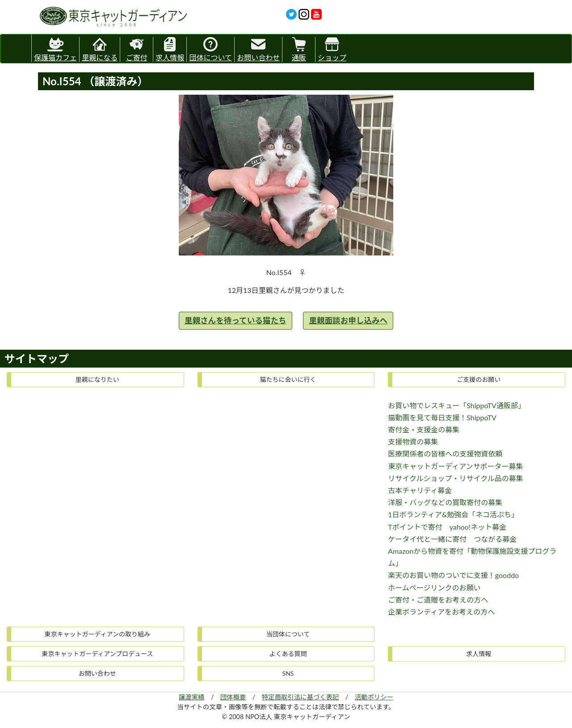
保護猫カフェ (55, 48)
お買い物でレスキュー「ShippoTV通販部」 (456, 405)
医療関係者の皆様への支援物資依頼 (445, 454)
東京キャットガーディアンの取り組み (97, 634)
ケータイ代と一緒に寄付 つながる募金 (452, 539)
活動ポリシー (374, 697)
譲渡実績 (192, 697)
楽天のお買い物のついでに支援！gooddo (453, 575)
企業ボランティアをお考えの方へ (441, 612)
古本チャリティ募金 (420, 490)
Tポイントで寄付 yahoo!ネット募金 (447, 527)
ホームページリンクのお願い (434, 588)
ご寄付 (137, 49)
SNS (288, 673)
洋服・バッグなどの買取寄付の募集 (445, 502)
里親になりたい (97, 379)
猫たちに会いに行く (288, 379)
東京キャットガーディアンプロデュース (97, 654)
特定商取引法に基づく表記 (301, 697)
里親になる (100, 49)
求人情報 (170, 49)
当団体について (288, 634)
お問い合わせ (258, 49)
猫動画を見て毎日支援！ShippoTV (442, 417)
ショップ (332, 49)
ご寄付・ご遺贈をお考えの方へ (438, 600)
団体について (210, 49)
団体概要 (233, 697)
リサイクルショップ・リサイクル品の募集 (455, 478)
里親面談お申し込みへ (348, 320)
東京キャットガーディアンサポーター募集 (455, 466)
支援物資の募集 (413, 441)
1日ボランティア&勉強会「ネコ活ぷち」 (453, 514)
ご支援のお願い (479, 379)
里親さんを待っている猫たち (236, 320)
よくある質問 (288, 654)
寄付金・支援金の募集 (424, 429)
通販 (299, 49)
